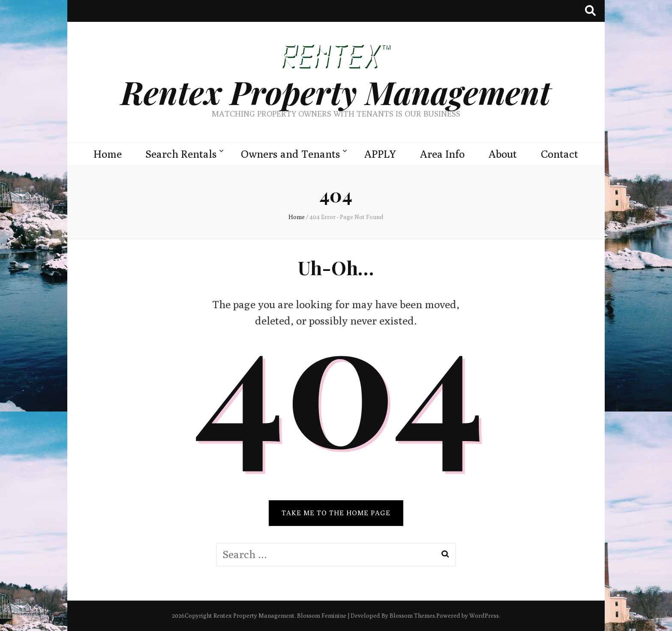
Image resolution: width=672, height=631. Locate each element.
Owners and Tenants (291, 154)
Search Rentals (181, 154)
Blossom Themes (412, 616)
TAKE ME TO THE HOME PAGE (336, 513)
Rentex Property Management (336, 92)
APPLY (380, 154)
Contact (559, 154)
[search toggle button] (590, 11)
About (503, 154)
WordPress (484, 616)
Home (108, 154)
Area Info (442, 154)
